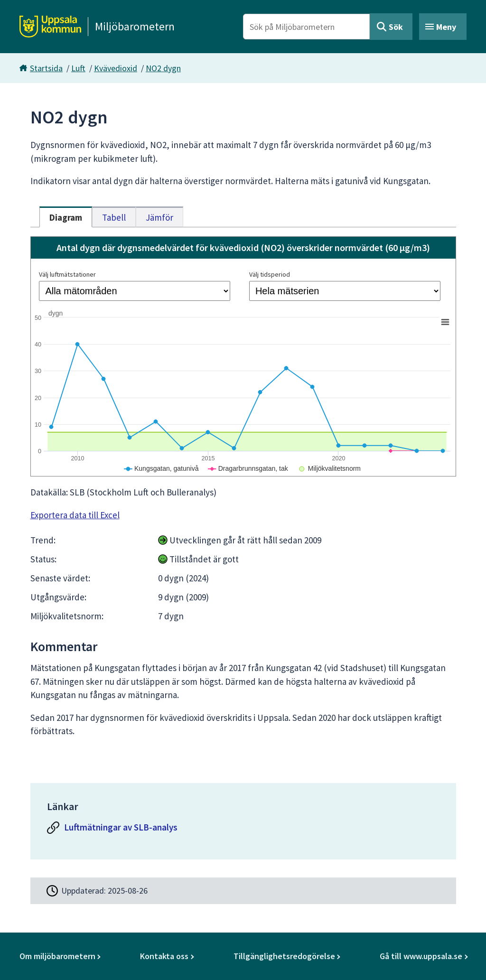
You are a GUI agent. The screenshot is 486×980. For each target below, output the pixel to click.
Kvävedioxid (116, 68)
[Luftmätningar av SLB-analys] (243, 830)
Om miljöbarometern (57, 956)
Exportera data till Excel (75, 515)
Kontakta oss (164, 956)
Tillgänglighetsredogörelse (284, 956)
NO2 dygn (163, 68)
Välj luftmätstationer (67, 274)
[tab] (66, 217)
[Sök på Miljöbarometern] (306, 27)
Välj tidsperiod (270, 274)
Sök (396, 27)
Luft (78, 68)
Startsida (46, 68)
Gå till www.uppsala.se (421, 956)
